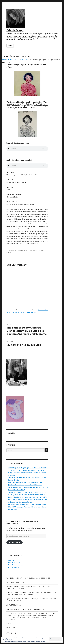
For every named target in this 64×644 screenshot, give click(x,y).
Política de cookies (40, 641)
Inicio (4, 60)
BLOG (10, 60)
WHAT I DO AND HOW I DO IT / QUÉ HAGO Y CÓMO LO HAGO (28, 578)
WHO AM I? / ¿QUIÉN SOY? (16, 582)
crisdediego (13, 251)
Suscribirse (15, 542)
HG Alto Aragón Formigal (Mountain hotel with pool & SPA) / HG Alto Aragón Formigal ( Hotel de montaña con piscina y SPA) (28, 507)
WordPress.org (13, 567)
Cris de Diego (15, 30)
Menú (10, 46)
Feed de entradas (14, 562)
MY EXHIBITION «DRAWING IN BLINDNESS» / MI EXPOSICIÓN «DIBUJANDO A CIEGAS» (28, 588)
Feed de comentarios (15, 565)
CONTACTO (11, 628)
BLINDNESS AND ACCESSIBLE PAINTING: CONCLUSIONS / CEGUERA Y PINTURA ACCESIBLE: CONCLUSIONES (31, 594)
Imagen (33, 251)
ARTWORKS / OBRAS (21, 60)
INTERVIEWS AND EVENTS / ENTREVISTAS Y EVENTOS (26, 609)
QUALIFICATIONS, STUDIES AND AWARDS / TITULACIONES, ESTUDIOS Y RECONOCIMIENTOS (32, 600)
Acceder (11, 560)
